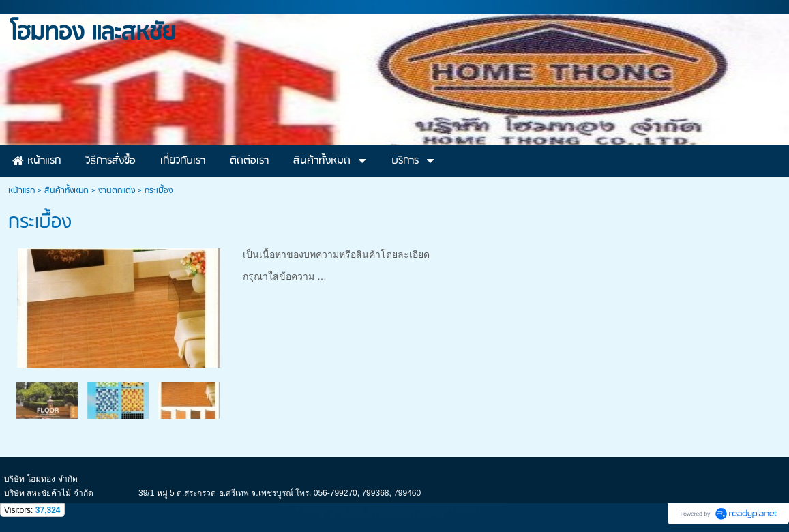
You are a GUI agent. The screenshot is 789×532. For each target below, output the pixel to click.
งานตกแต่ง (117, 191)
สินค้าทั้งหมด (66, 191)
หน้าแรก (21, 191)
